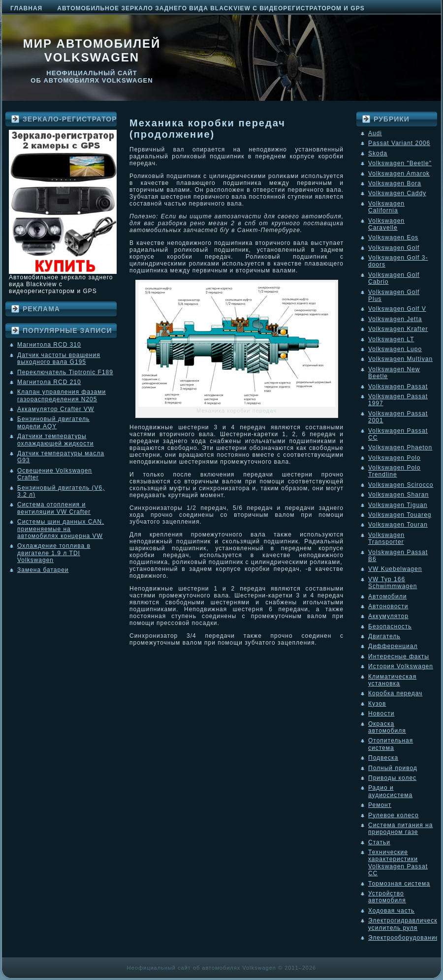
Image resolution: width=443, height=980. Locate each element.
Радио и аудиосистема (390, 791)
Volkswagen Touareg (400, 515)
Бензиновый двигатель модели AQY (53, 422)
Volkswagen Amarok (399, 174)
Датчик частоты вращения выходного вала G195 (59, 358)
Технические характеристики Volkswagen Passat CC (398, 863)
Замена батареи (43, 570)
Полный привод (393, 768)
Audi (375, 133)
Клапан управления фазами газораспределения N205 (62, 395)
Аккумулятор (388, 616)
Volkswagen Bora (395, 183)
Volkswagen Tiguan (398, 505)
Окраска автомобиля (387, 727)
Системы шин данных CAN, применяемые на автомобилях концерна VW (61, 529)
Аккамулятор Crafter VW (56, 409)
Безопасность (390, 626)
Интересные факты (399, 656)
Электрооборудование (404, 938)
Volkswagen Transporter (386, 538)
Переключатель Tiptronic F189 (65, 372)
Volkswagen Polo (394, 458)
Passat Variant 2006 (399, 143)
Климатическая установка (392, 680)
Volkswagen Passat (398, 386)
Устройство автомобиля (387, 897)
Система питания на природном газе (400, 829)
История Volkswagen (401, 666)
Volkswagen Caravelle (386, 224)
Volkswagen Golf (394, 248)
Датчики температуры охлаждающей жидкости (55, 440)
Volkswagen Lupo (395, 349)
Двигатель (384, 636)
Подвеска (383, 758)
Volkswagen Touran (398, 525)
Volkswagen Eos (393, 238)
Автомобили (387, 596)
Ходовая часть (391, 911)
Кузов (377, 704)
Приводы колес (392, 778)
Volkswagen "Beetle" (400, 163)
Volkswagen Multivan (400, 359)
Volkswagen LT (391, 339)
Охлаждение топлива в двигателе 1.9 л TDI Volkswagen (54, 553)
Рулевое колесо (394, 815)
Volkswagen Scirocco (401, 485)
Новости (381, 713)
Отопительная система (391, 744)
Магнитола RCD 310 (49, 345)
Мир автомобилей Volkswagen (92, 50)
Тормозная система (399, 884)
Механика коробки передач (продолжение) (207, 129)
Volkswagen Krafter (398, 329)
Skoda (378, 153)
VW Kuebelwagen (395, 569)
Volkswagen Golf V (397, 309)
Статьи (379, 842)
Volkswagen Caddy (397, 193)
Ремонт (380, 805)
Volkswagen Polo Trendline (394, 471)
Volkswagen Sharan (398, 495)
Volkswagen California (386, 207)
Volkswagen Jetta (395, 319)
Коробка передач (395, 693)
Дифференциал (393, 646)
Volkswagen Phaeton (400, 447)
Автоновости (388, 606)
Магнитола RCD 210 (49, 382)
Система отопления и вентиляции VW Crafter (54, 508)
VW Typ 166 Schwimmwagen (393, 583)
